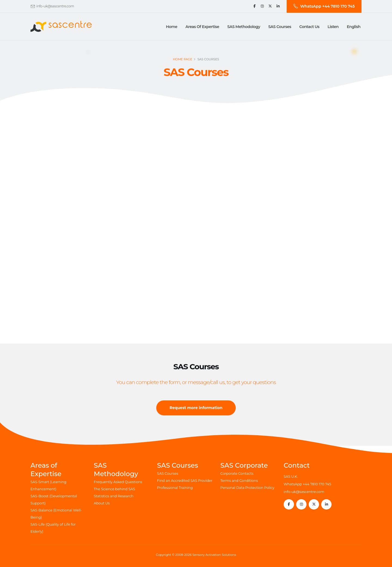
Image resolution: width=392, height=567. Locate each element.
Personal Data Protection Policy (247, 488)
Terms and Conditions (239, 481)
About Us (102, 503)
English (354, 27)
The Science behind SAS (115, 489)
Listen (333, 27)
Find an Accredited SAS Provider (185, 481)
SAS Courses (168, 473)
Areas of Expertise (202, 27)
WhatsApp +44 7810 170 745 (307, 484)
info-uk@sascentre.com (55, 6)
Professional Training (175, 488)
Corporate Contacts (237, 473)
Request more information (196, 412)
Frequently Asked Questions (118, 482)
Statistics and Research (114, 496)
